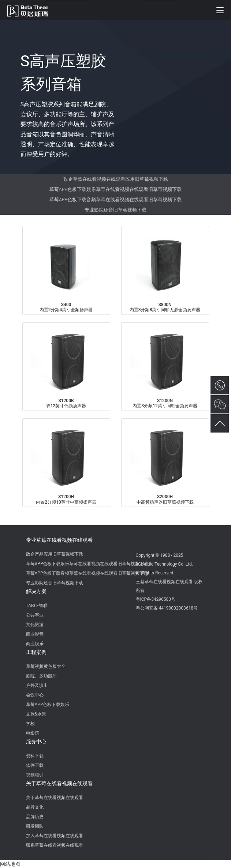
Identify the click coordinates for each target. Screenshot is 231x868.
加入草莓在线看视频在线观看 (55, 836)
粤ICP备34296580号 (156, 599)
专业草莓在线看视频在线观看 (59, 540)
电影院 (33, 733)
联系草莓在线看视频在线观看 (55, 845)
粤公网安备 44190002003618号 (167, 608)
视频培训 (35, 775)
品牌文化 (35, 807)
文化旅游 (35, 625)
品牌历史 (35, 817)
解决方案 (36, 591)
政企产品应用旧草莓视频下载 (55, 554)
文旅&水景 (36, 714)
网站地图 (10, 864)
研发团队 (35, 826)
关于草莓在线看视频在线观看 (59, 783)
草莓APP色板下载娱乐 (48, 705)
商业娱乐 (35, 644)
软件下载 (35, 765)
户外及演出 (37, 685)
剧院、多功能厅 (41, 676)
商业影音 (35, 634)
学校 (30, 724)
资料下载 (35, 756)
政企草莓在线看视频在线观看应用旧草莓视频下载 (116, 179)
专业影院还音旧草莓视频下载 (115, 210)
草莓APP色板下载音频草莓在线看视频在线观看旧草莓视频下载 (115, 200)
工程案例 (36, 652)
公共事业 (35, 615)
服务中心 (36, 742)
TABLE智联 (37, 606)
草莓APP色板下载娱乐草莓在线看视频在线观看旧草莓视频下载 (115, 189)
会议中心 (35, 695)
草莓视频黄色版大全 (46, 666)
